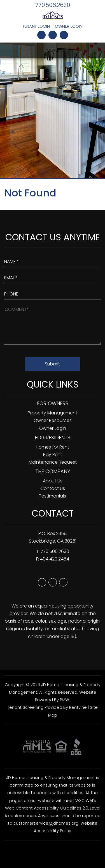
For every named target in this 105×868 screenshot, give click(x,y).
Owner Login (69, 26)
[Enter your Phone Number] (53, 293)
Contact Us (53, 488)
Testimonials (53, 496)
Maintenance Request (53, 462)
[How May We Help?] (53, 325)
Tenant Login (36, 26)
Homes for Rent (53, 447)
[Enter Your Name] (53, 260)
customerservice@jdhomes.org (46, 823)
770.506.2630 (53, 5)
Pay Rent (53, 455)
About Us (53, 481)
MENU (53, 50)
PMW (65, 700)
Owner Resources (53, 420)
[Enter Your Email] (53, 276)
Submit (53, 364)
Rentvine (78, 707)
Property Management (53, 413)
